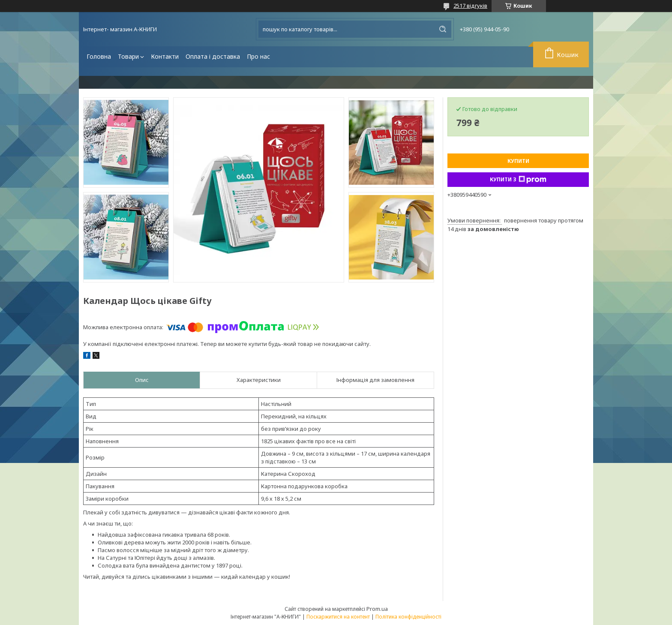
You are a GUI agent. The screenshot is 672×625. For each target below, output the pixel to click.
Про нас (258, 56)
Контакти (165, 56)
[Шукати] (443, 29)
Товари (128, 56)
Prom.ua (377, 609)
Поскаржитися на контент (338, 617)
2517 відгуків (470, 6)
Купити (518, 161)
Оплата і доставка (213, 56)
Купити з (518, 180)
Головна (99, 56)
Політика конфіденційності (408, 617)
